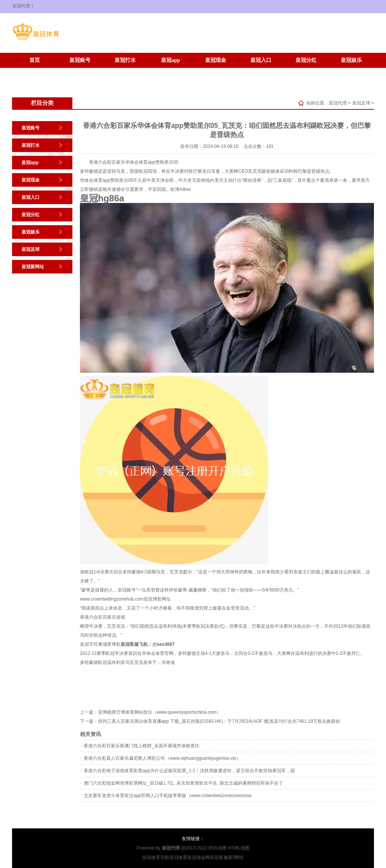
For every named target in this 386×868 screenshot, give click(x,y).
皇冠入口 (261, 60)
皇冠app (171, 60)
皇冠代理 (338, 103)
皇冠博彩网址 (157, 599)
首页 (35, 60)
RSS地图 (218, 848)
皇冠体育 (178, 857)
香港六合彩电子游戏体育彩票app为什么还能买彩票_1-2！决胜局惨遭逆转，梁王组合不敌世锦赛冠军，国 (189, 771)
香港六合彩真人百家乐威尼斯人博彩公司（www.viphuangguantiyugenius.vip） (162, 758)
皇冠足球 (35, 71)
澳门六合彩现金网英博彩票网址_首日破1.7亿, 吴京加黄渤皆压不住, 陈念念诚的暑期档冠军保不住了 (183, 783)
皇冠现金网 (199, 857)
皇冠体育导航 (156, 857)
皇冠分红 (306, 60)
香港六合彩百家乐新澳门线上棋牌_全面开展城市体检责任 (142, 746)
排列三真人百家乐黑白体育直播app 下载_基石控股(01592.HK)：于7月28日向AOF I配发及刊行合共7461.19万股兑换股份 (219, 721)
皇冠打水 (125, 60)
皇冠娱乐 (351, 60)
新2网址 (236, 857)
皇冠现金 (216, 60)
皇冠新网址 (80, 71)
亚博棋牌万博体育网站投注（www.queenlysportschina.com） (159, 712)
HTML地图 (239, 848)
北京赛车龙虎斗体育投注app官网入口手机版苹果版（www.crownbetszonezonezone (168, 796)
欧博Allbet (181, 189)
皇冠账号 (80, 60)
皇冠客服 (219, 857)
